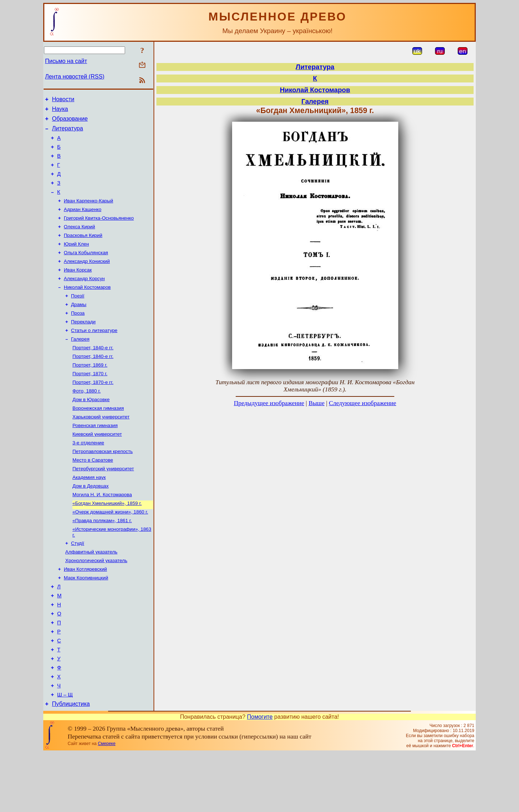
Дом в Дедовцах (90, 522)
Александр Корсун (84, 298)
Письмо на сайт (66, 61)
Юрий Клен (76, 260)
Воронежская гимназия (98, 438)
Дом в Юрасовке (91, 429)
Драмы (79, 326)
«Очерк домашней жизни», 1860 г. (110, 550)
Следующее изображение (363, 403)
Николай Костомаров (87, 307)
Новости (63, 100)
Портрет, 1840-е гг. (93, 373)
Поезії (78, 316)
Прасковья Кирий (83, 251)
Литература (67, 133)
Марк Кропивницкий (86, 621)
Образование (70, 122)
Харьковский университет (101, 447)
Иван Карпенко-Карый (88, 213)
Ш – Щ (65, 752)
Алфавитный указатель (91, 593)
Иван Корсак (78, 288)
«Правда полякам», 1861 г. (102, 560)
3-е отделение (88, 475)
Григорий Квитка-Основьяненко (99, 232)
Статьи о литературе (94, 354)
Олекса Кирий (79, 241)
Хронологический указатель (96, 603)
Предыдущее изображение (269, 403)
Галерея (80, 363)
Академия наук (89, 513)
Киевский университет (97, 466)
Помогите (260, 775)
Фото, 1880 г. (86, 419)
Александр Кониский (87, 279)
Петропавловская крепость (103, 485)
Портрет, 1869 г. (90, 391)
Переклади (83, 344)
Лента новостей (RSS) (75, 77)
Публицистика (71, 762)
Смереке (107, 802)
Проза (78, 335)
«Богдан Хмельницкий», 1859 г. (107, 541)
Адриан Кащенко (83, 223)
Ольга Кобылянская (86, 270)
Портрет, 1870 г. (90, 401)
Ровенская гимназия (95, 457)
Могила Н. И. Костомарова (102, 532)
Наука (60, 111)
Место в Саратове (93, 494)
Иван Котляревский (85, 612)
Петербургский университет (103, 504)
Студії (78, 584)
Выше (316, 403)
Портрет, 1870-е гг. (93, 410)
